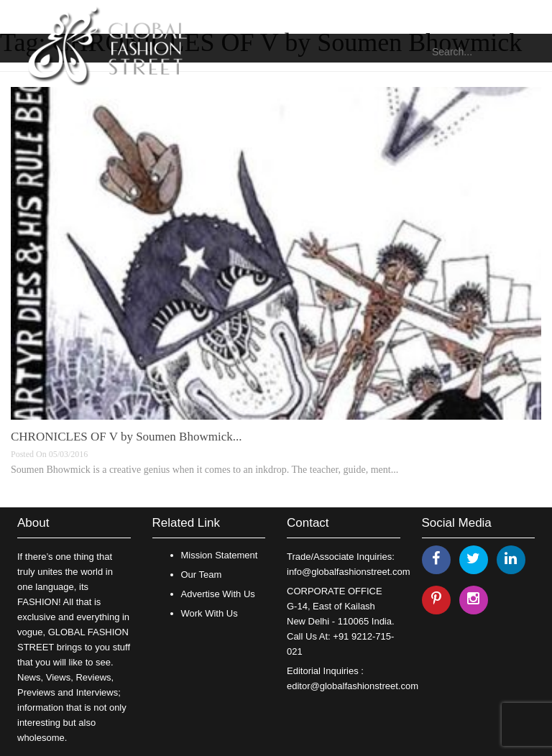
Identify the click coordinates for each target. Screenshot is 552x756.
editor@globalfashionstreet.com (353, 686)
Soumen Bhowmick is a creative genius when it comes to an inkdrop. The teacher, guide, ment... (204, 470)
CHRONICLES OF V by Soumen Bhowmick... (126, 437)
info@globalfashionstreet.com (348, 572)
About (33, 523)
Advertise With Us (218, 594)
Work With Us (210, 613)
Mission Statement (220, 555)
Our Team (202, 575)
